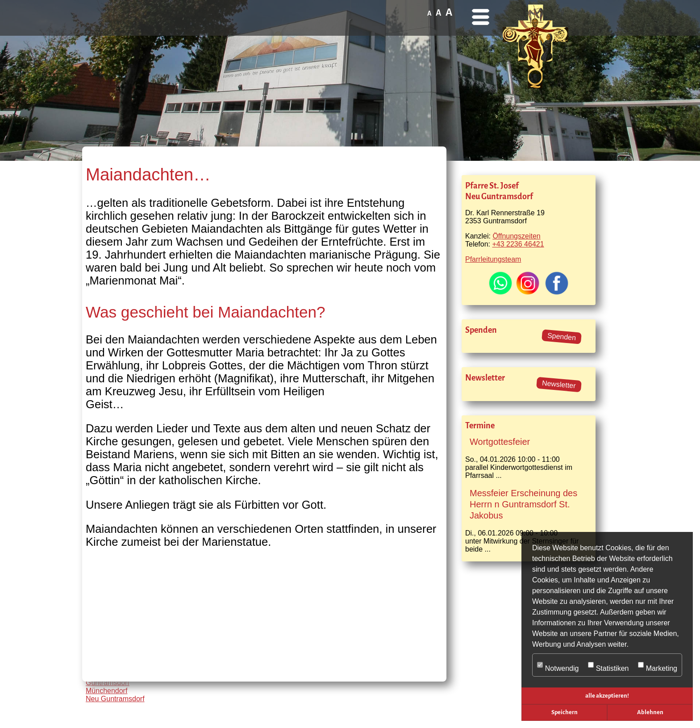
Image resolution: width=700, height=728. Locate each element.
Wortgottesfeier (500, 442)
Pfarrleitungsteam (493, 259)
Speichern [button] (565, 712)
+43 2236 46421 (518, 244)
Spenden (561, 337)
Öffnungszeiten (516, 236)
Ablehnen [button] (650, 712)
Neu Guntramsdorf (115, 699)
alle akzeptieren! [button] (607, 696)
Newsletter (559, 385)
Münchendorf (106, 691)
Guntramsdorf (108, 683)
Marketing (658, 665)
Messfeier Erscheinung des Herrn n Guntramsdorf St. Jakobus (523, 504)
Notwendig (558, 665)
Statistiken (608, 665)
